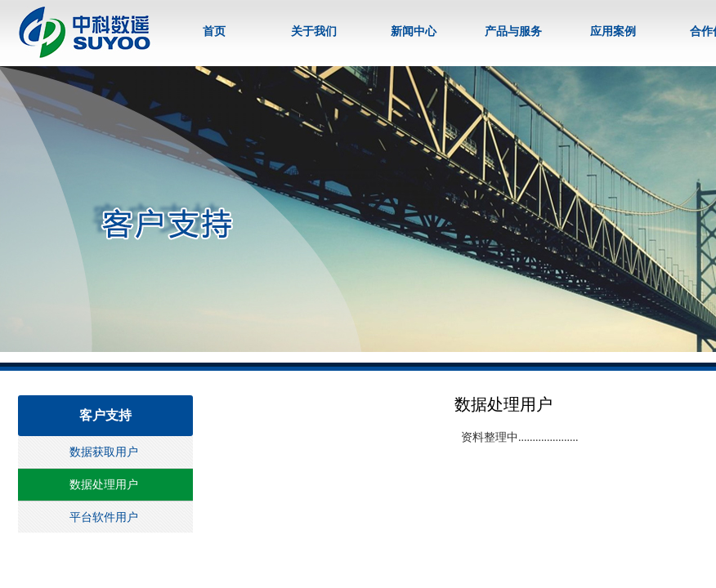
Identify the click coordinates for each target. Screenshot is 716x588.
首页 (214, 31)
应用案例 (613, 31)
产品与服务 (513, 31)
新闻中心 (414, 31)
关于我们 (314, 31)
